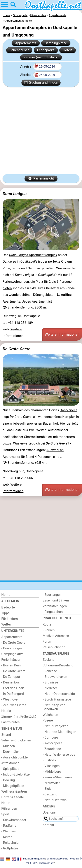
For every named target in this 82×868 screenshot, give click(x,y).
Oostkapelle (68, 410)
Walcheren (50, 715)
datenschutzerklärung (58, 859)
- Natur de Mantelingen (59, 732)
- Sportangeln (52, 595)
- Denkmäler (10, 752)
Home (6, 595)
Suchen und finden (41, 83)
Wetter (6, 624)
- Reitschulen (11, 843)
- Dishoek (49, 760)
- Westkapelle (52, 743)
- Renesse (50, 671)
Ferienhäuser (19, 50)
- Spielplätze (10, 769)
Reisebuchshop (54, 647)
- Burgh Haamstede (57, 699)
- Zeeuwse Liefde (14, 705)
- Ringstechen (53, 612)
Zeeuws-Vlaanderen (57, 777)
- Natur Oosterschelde (59, 694)
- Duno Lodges (12, 648)
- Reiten (7, 837)
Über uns (49, 812)
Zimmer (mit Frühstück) (41, 57)
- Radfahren (10, 826)
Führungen (9, 809)
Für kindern (10, 619)
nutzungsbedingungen (34, 859)
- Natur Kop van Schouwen (54, 707)
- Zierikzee (50, 688)
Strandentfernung (20, 307)
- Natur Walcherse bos (59, 755)
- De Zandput (11, 677)
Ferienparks (46, 50)
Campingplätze (56, 43)
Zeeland (49, 660)
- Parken (49, 630)
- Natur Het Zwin (55, 800)
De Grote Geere (17, 349)
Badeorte (8, 607)
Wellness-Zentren (14, 791)
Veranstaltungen (55, 606)
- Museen (8, 746)
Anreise (26, 66)
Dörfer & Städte (13, 797)
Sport (5, 814)
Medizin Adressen (56, 636)
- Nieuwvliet (51, 783)
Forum (47, 641)
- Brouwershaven (55, 677)
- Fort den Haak (13, 688)
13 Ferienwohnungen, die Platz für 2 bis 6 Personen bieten (38, 281)
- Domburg (50, 737)
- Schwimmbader (14, 820)
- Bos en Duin (11, 665)
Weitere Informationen (62, 334)
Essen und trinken (56, 600)
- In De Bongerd (13, 694)
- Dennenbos (10, 682)
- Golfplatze (10, 848)
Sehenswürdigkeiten (16, 740)
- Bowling (8, 780)
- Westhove (9, 699)
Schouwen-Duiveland (58, 665)
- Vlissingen (51, 766)
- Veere (48, 720)
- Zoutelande (52, 749)
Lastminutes (10, 722)
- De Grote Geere (13, 643)
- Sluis (47, 789)
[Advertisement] (41, 131)
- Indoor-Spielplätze (16, 774)
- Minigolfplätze (13, 786)
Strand (6, 735)
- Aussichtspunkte (15, 757)
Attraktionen (10, 763)
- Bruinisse (50, 682)
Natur (5, 803)
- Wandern (9, 831)
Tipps (5, 613)
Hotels (68, 50)
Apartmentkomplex (33, 255)
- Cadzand (50, 794)
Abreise (26, 75)
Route (47, 624)
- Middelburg (52, 772)
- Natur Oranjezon (55, 726)
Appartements (26, 43)
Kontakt (48, 825)
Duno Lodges (15, 194)
